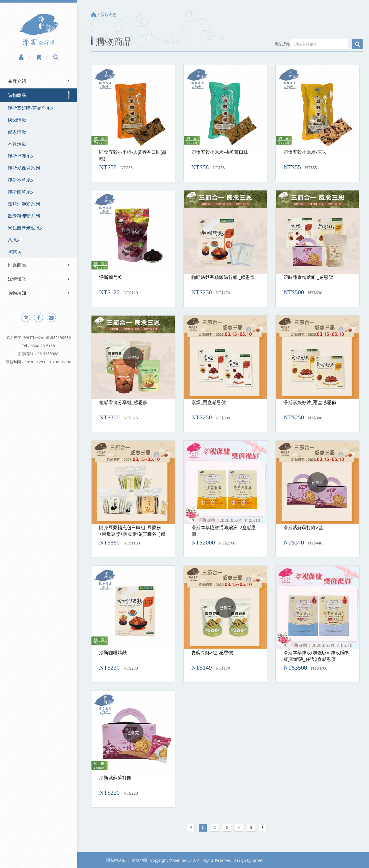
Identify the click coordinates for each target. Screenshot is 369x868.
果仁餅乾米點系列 (26, 228)
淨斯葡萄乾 (111, 277)
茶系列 (15, 240)
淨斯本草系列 (22, 180)
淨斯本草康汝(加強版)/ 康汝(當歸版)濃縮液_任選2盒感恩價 (317, 656)
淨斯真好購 (39, 30)
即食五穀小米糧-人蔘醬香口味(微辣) (133, 155)
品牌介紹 (17, 81)
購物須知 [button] (17, 293)
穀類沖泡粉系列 (24, 204)
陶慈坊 (15, 252)
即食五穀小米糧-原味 (305, 152)
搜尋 (357, 44)
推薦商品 (17, 265)
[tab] (38, 81)
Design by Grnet (248, 860)
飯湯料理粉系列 (24, 216)
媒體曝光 (17, 279)
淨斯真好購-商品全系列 (32, 108)
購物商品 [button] (17, 95)
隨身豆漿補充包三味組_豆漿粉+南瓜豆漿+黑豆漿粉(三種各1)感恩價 (132, 531)
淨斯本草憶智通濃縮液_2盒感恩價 (224, 531)
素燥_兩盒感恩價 (209, 402)
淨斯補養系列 (22, 156)
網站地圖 (139, 860)
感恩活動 (17, 132)
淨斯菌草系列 (22, 192)
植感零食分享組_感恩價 (123, 402)
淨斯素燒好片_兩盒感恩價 (310, 402)
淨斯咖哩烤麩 (113, 652)
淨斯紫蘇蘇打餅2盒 (303, 527)
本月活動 (17, 144)
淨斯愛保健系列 (24, 168)
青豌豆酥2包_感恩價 (212, 652)
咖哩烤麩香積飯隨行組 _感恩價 (223, 277)
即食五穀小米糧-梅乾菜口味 (220, 152)
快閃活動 (17, 120)
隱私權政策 (116, 860)
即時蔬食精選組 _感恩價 (308, 277)
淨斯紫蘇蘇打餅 (115, 778)
